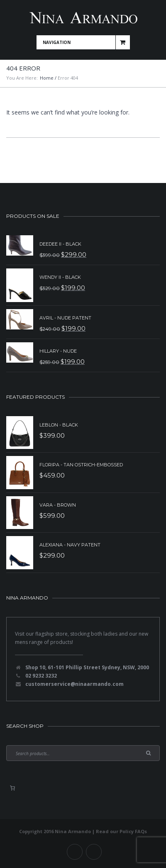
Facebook (75, 852)
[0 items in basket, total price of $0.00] (12, 788)
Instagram (94, 852)
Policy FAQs (133, 831)
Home (47, 78)
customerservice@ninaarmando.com (74, 684)
